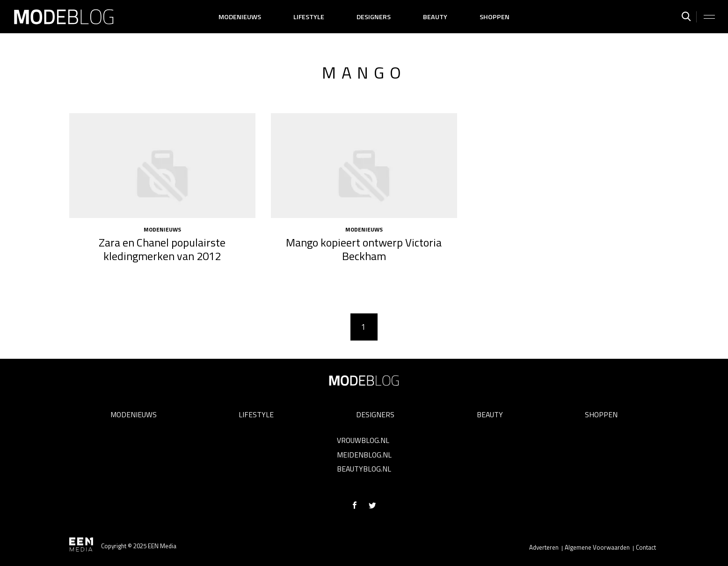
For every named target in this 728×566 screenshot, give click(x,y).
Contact (646, 547)
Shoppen (495, 17)
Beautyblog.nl (364, 469)
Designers (374, 17)
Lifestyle (309, 17)
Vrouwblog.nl (363, 440)
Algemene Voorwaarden (597, 547)
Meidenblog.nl (364, 455)
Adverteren (544, 547)
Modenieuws (240, 17)
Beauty (435, 17)
